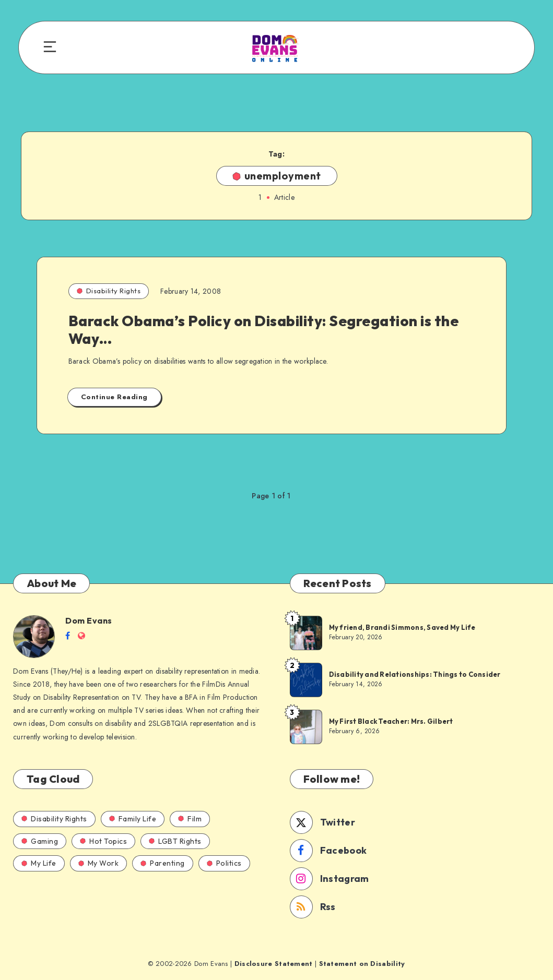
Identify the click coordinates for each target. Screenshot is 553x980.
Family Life (133, 819)
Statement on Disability (362, 964)
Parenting (163, 863)
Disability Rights (109, 291)
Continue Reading (114, 397)
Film (190, 819)
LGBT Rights (175, 841)
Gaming (40, 841)
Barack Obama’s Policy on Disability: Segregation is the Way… (264, 330)
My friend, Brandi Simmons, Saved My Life (402, 627)
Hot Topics (103, 841)
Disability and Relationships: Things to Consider (415, 674)
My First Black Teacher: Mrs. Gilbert (391, 721)
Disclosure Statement (274, 964)
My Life (39, 863)
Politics (224, 863)
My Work (99, 863)
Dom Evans (89, 620)
